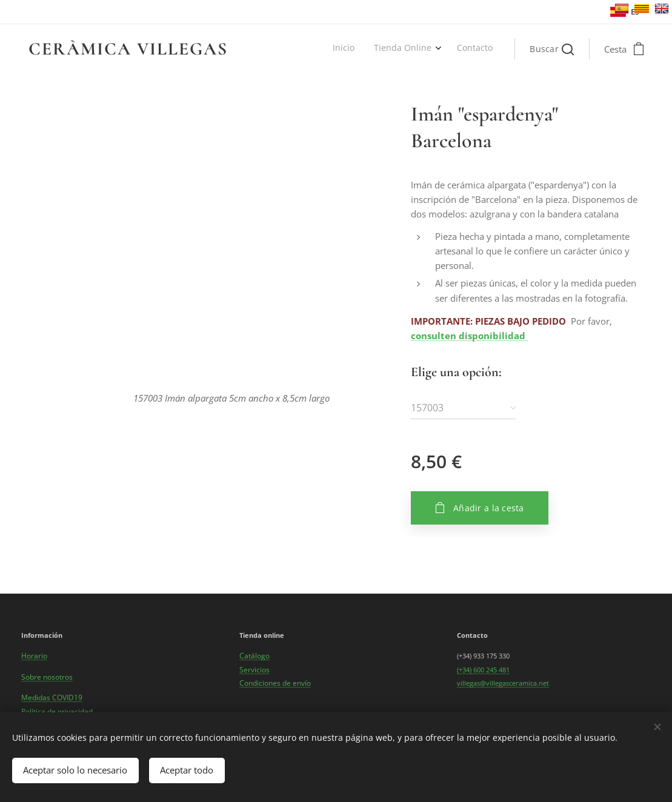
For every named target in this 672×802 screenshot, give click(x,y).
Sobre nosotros (47, 677)
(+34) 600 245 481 (483, 670)
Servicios (254, 670)
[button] (552, 49)
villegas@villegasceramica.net (503, 683)
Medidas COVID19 (52, 698)
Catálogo (254, 656)
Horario (34, 656)
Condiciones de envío (275, 683)
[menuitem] (451, 49)
